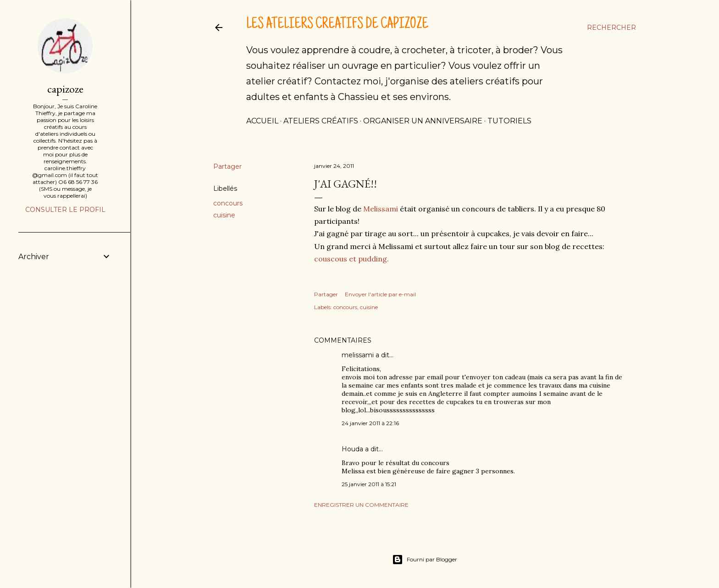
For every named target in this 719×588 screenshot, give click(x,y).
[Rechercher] (611, 28)
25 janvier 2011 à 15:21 (369, 484)
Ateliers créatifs (321, 121)
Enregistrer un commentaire (361, 505)
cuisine (224, 215)
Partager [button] (227, 166)
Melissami (381, 209)
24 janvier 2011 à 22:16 (370, 423)
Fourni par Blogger (425, 560)
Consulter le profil (65, 210)
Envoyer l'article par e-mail (380, 294)
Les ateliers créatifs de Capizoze (337, 25)
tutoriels (509, 121)
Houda (352, 449)
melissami (358, 355)
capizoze (65, 89)
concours (228, 203)
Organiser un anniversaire (423, 121)
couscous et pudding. (351, 259)
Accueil (262, 121)
